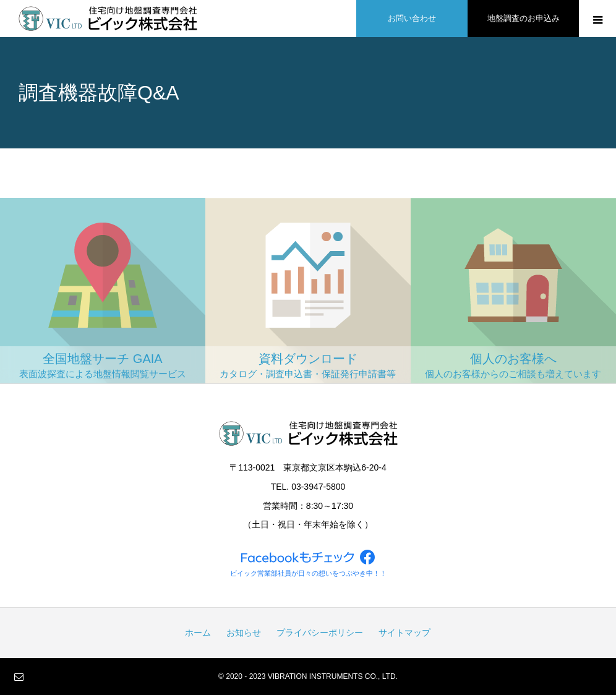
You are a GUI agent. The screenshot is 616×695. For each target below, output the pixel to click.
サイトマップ (404, 633)
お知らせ (244, 633)
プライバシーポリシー (320, 633)
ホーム (198, 633)
